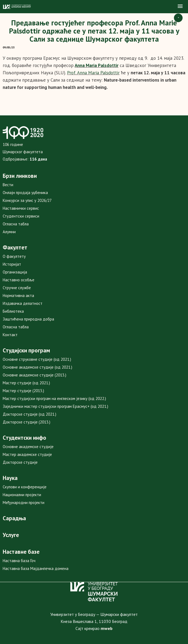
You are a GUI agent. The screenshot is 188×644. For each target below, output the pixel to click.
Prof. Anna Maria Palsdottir (93, 73)
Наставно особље (19, 280)
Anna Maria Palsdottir (97, 65)
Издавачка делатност (23, 303)
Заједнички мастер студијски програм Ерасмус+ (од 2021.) (55, 406)
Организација (15, 272)
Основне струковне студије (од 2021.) (37, 359)
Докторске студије (20, 462)
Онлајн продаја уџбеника (25, 193)
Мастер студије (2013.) (23, 391)
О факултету (14, 256)
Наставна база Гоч (19, 561)
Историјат (12, 264)
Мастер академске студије (27, 454)
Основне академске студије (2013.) (34, 375)
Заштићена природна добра (28, 319)
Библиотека (13, 311)
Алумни (9, 232)
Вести (8, 185)
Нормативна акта (18, 296)
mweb (107, 628)
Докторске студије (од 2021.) (29, 414)
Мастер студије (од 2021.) (26, 383)
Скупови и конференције (25, 487)
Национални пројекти (22, 495)
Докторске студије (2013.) (27, 422)
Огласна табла (16, 224)
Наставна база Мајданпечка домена (36, 568)
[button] (180, 6)
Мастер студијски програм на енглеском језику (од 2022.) (54, 398)
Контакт (10, 335)
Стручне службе (17, 288)
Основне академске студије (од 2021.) (37, 367)
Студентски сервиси (21, 216)
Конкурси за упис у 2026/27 (27, 200)
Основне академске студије (28, 447)
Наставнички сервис (21, 208)
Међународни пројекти (24, 503)
